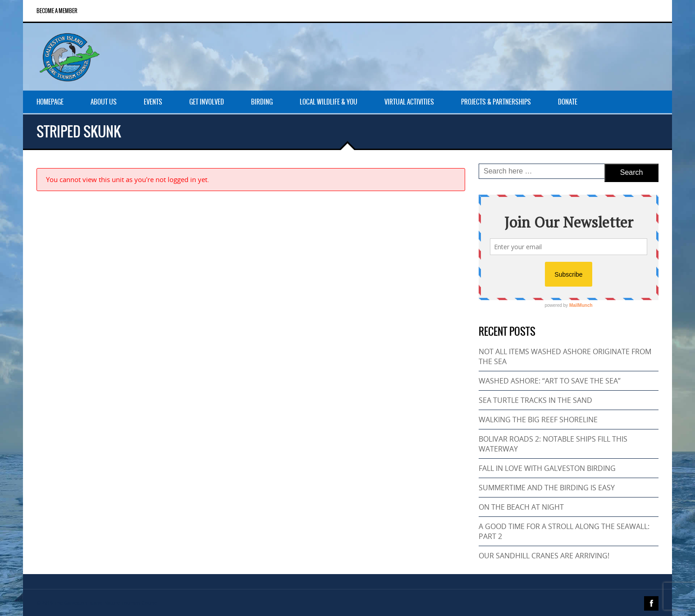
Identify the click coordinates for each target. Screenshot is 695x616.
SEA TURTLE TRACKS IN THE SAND (535, 400)
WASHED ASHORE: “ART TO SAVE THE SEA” (550, 381)
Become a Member (57, 11)
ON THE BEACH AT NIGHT (521, 507)
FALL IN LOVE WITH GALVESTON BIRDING (547, 468)
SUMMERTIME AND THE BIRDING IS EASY (547, 488)
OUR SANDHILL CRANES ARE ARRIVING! (544, 556)
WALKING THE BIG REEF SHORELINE (538, 420)
